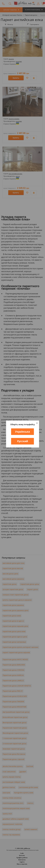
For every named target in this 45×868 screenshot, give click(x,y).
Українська (22, 432)
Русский (23, 441)
